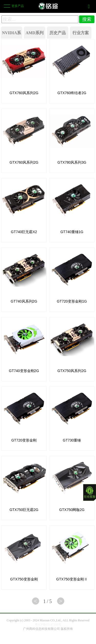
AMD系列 (35, 33)
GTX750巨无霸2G (24, 510)
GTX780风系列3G (72, 162)
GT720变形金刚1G (72, 301)
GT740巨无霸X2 (24, 232)
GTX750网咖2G (72, 510)
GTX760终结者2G (72, 93)
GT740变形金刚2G (24, 371)
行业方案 (81, 33)
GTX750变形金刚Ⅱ (72, 579)
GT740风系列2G (24, 301)
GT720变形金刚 (24, 440)
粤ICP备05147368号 (48, 624)
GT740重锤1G (72, 232)
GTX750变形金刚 (24, 579)
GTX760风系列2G (24, 93)
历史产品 (58, 33)
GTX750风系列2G (72, 371)
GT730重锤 (72, 440)
